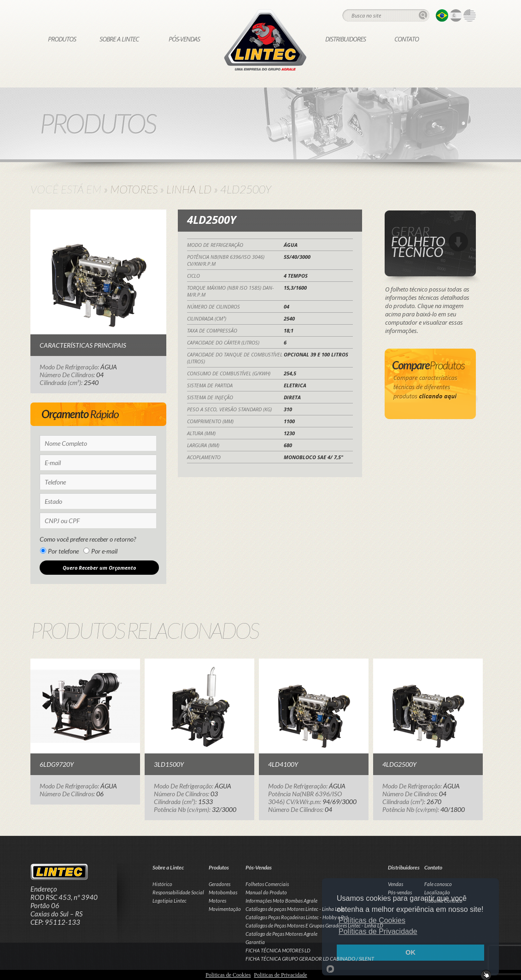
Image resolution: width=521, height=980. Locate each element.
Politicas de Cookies (228, 975)
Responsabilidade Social (178, 892)
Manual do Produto (266, 892)
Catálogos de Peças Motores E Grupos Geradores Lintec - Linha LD (314, 925)
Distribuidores (345, 39)
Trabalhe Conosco (443, 901)
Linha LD (189, 189)
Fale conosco (438, 884)
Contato (407, 39)
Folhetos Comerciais (267, 884)
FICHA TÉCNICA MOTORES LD (278, 950)
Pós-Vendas (184, 39)
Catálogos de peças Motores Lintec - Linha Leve (295, 909)
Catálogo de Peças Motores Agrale (281, 934)
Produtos (62, 39)
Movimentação (225, 909)
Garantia (255, 942)
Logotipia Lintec (170, 901)
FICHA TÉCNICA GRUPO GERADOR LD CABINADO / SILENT (310, 959)
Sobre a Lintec (119, 39)
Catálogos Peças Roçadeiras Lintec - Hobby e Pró (297, 917)
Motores (134, 189)
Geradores (220, 884)
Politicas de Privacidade (280, 975)
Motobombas (223, 892)
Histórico (162, 884)
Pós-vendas (400, 892)
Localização (437, 892)
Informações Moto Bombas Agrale (281, 901)
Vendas (395, 884)
